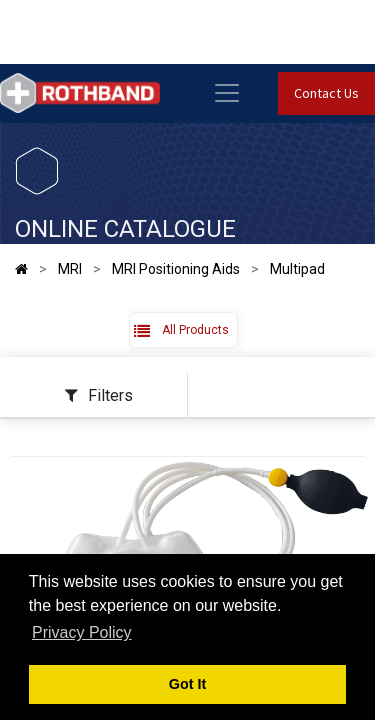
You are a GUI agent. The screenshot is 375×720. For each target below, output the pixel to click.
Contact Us (326, 93)
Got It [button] (188, 684)
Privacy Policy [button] (82, 632)
